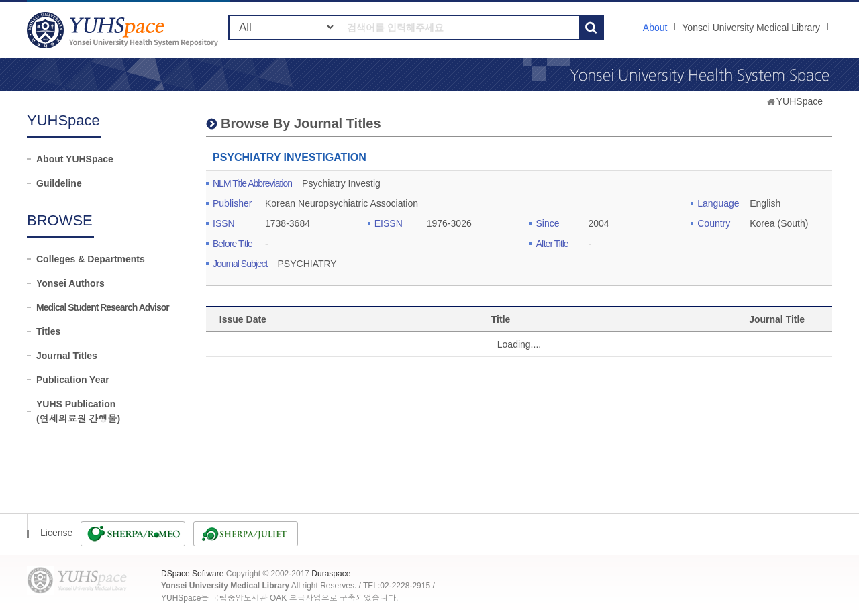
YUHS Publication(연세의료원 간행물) (78, 411)
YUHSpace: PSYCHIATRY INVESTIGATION (124, 30)
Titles (48, 331)
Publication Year (73, 380)
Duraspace (331, 574)
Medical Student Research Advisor (103, 307)
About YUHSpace (75, 159)
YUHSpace (800, 101)
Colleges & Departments (91, 259)
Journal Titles (67, 356)
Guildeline (59, 183)
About (655, 28)
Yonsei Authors (70, 283)
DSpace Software (192, 574)
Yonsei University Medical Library (751, 28)
